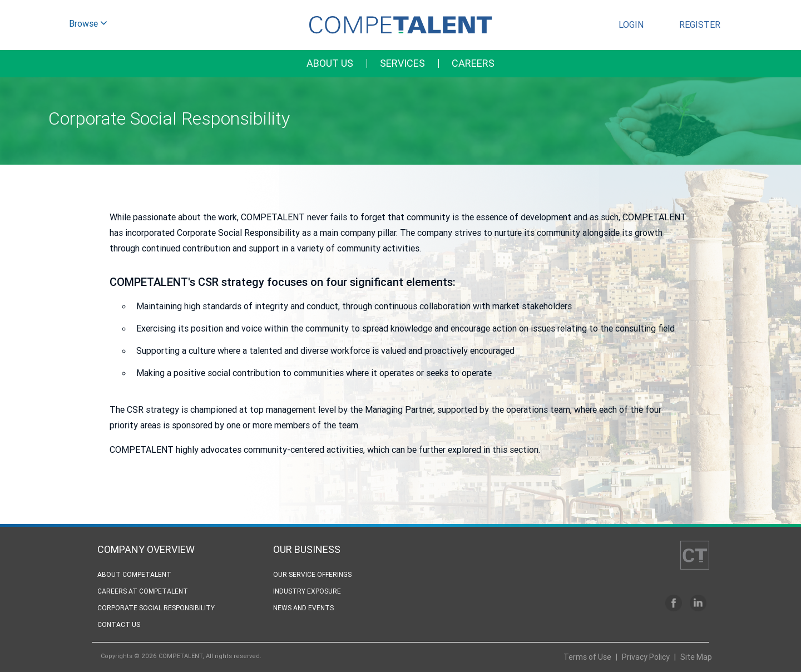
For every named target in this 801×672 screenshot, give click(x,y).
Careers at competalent (143, 591)
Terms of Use (587, 657)
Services (402, 63)
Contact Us (119, 624)
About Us (330, 63)
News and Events (303, 608)
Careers (473, 63)
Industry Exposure (307, 591)
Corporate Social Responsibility (156, 608)
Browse (88, 25)
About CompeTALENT (134, 574)
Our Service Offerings (312, 574)
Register (700, 24)
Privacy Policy (646, 657)
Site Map (696, 657)
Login (631, 24)
